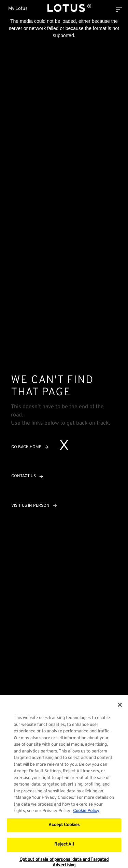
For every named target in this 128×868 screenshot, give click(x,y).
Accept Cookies (64, 827)
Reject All (64, 847)
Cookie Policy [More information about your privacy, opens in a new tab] (86, 813)
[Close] (120, 707)
